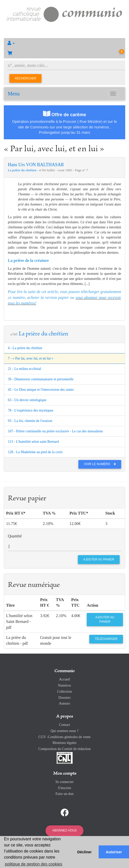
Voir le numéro (101, 464)
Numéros (64, 685)
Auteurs (64, 703)
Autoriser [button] (114, 852)
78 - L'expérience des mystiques (31, 410)
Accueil (64, 679)
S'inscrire (64, 788)
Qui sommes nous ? (64, 731)
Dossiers (64, 698)
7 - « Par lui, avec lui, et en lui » (31, 358)
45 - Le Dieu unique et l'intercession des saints (41, 390)
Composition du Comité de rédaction (65, 749)
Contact (64, 725)
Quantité (15, 536)
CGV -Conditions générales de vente (64, 737)
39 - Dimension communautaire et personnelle (41, 379)
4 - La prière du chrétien (25, 348)
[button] (64, 43)
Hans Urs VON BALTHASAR (36, 165)
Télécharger (106, 639)
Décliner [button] (85, 852)
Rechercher (25, 78)
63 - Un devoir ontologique (27, 400)
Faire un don (65, 794)
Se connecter (64, 782)
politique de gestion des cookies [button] (34, 864)
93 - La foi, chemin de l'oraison (30, 421)
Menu (14, 94)
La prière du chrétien (23, 170)
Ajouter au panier (105, 619)
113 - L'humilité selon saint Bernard (33, 442)
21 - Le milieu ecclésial (24, 369)
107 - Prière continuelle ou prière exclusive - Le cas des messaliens (55, 431)
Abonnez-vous (64, 830)
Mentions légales (64, 743)
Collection (64, 692)
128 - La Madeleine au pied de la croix (35, 452)
